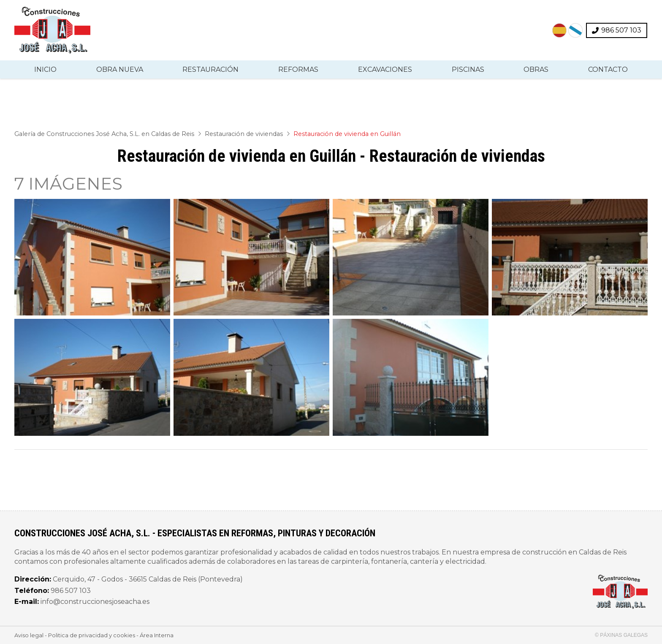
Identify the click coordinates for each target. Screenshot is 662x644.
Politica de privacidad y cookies (92, 635)
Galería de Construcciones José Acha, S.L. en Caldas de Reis (104, 134)
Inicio (45, 69)
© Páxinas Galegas (621, 635)
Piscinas (468, 69)
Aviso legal (29, 635)
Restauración (210, 69)
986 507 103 (71, 591)
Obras (536, 69)
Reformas (298, 69)
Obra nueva (120, 69)
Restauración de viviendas (244, 134)
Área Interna (157, 635)
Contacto (608, 69)
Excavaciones (385, 69)
